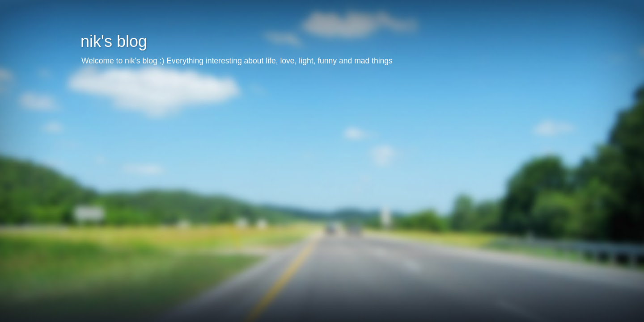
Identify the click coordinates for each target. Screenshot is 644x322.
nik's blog (114, 41)
